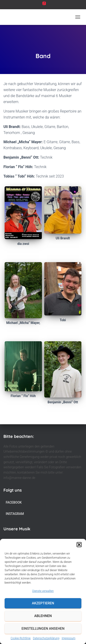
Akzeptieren (43, 603)
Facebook (14, 502)
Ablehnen (43, 616)
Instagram (15, 514)
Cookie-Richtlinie (21, 638)
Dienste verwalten (43, 591)
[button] (79, 545)
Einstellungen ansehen (43, 629)
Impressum (69, 638)
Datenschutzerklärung (46, 638)
